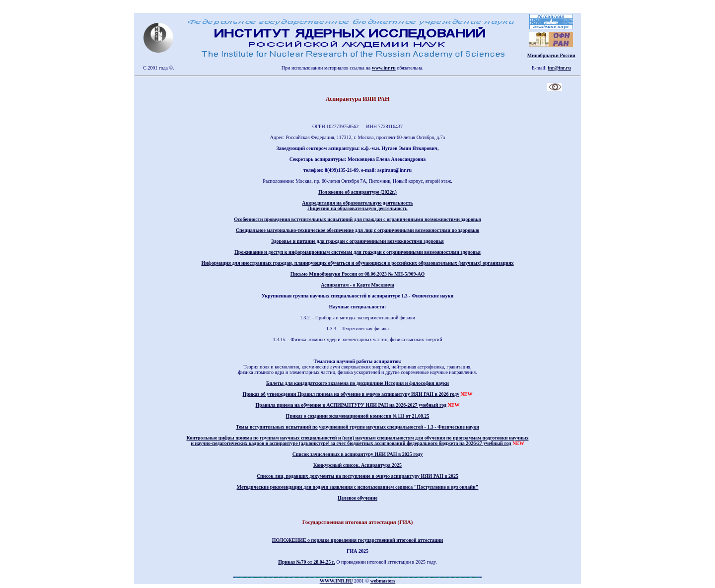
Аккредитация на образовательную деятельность (357, 203)
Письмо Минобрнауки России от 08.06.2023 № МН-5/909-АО (358, 274)
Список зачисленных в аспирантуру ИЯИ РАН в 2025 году (358, 454)
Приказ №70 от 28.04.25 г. (306, 562)
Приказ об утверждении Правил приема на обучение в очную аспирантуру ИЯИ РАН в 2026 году (351, 394)
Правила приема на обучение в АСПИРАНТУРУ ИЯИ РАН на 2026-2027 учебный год (351, 405)
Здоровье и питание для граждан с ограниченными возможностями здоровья (357, 241)
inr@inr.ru (559, 68)
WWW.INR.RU (336, 581)
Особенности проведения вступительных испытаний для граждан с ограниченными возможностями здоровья (357, 219)
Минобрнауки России (551, 55)
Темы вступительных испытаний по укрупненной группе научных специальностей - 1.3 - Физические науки (357, 427)
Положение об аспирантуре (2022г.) (357, 192)
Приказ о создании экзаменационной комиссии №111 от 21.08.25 (358, 416)
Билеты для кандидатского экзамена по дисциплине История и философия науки (357, 383)
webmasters (383, 581)
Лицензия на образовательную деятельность (357, 208)
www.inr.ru (384, 68)
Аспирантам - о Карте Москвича (357, 285)
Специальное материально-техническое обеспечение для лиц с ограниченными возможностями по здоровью (358, 230)
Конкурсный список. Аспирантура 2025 (357, 465)
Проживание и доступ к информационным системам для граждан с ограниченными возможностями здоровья (357, 252)
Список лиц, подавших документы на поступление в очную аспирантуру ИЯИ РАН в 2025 (357, 476)
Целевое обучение (357, 498)
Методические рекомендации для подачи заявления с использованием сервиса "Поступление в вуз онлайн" (358, 487)
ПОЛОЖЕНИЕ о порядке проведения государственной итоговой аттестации (357, 540)
